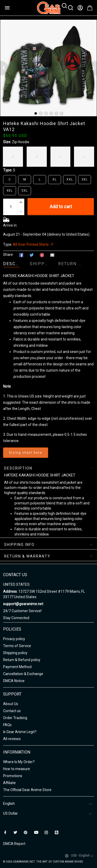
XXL (70, 179)
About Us (11, 704)
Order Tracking (15, 718)
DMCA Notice (14, 681)
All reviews (12, 739)
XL (55, 179)
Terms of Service (17, 646)
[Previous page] (4, 68)
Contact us (12, 711)
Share (8, 255)
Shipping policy (15, 653)
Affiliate (9, 783)
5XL (25, 191)
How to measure (17, 769)
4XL (10, 191)
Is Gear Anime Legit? (20, 732)
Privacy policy (14, 639)
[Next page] (93, 68)
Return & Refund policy (22, 660)
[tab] (36, 113)
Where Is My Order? (19, 762)
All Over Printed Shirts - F (33, 244)
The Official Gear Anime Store (27, 790)
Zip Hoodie (21, 142)
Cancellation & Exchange (23, 674)
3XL (85, 179)
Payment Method (17, 667)
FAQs (7, 725)
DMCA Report (14, 844)
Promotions (13, 776)
